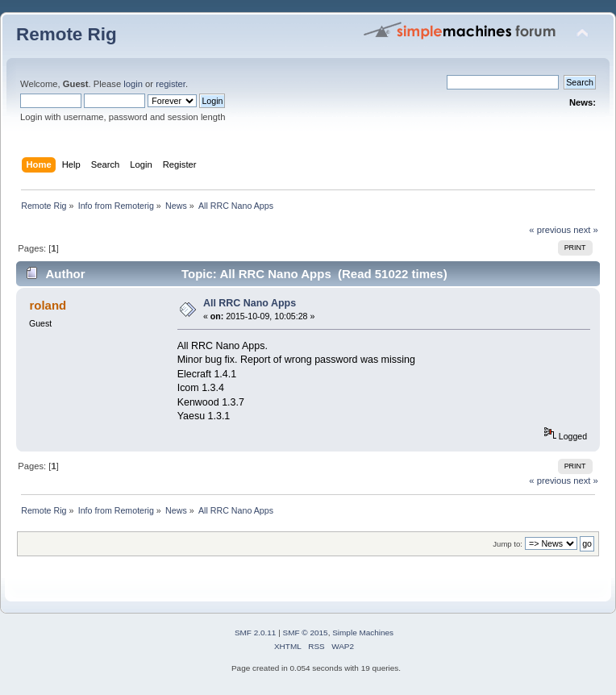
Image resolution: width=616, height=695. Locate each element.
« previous (550, 230)
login (133, 84)
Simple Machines (363, 633)
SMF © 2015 (306, 633)
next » (586, 230)
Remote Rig (67, 34)
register (171, 84)
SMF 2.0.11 (256, 633)
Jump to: (508, 544)
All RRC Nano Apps (250, 303)
